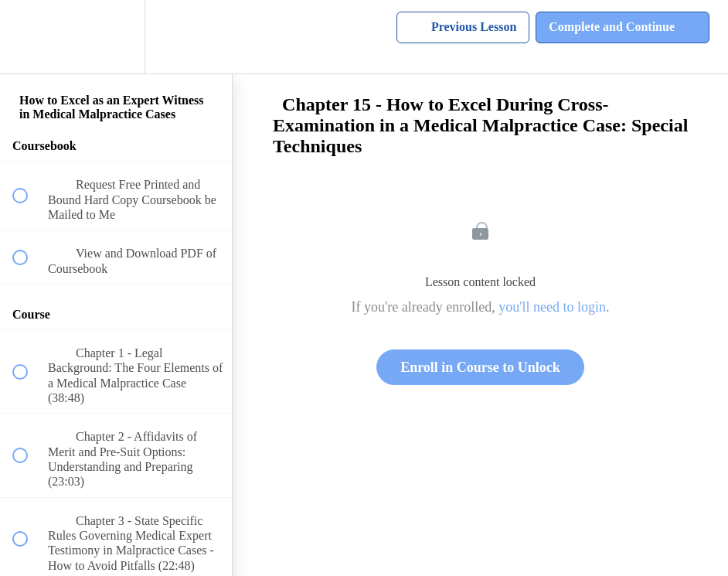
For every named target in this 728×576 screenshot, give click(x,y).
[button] (29, 37)
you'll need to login (552, 307)
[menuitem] (116, 37)
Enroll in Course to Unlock (480, 367)
